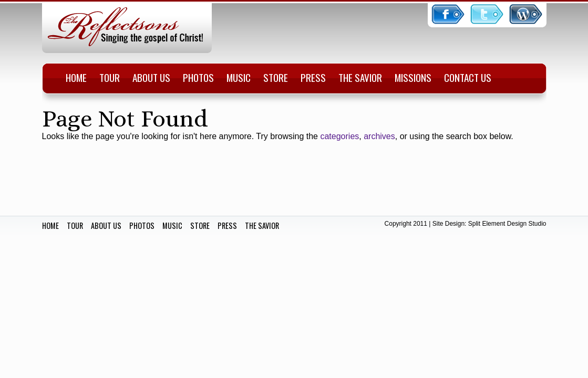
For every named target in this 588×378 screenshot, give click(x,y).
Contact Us (468, 77)
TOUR (75, 225)
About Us (151, 77)
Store (276, 77)
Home (76, 77)
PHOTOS (142, 225)
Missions (413, 77)
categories (339, 136)
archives (379, 136)
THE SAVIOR (262, 225)
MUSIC (172, 225)
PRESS (227, 225)
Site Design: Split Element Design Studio (489, 224)
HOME (50, 225)
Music (239, 77)
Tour (110, 77)
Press (313, 77)
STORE (200, 225)
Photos (198, 77)
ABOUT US (106, 225)
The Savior (360, 77)
